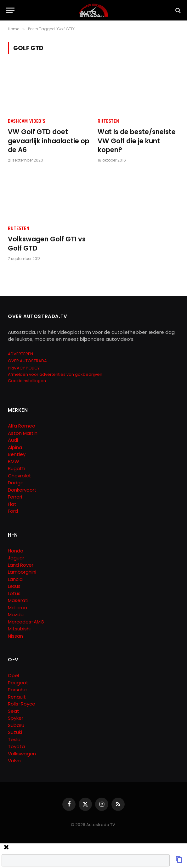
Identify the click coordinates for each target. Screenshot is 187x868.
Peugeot (18, 683)
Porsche (17, 690)
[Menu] (10, 10)
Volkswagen (22, 754)
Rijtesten (108, 121)
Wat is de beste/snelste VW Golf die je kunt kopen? (137, 141)
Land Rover (21, 565)
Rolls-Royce (22, 704)
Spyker (16, 718)
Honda (16, 551)
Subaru (16, 725)
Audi (13, 440)
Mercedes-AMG (26, 622)
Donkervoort (22, 490)
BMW (14, 461)
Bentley (17, 454)
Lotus (14, 593)
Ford (13, 511)
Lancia (15, 579)
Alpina (15, 447)
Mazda (16, 614)
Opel (13, 675)
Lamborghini (22, 572)
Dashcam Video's (27, 121)
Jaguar (16, 558)
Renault (17, 697)
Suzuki (15, 732)
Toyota (16, 746)
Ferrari (15, 497)
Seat (14, 711)
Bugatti (17, 468)
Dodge (16, 483)
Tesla (14, 739)
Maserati (18, 600)
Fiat (12, 504)
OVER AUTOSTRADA (27, 361)
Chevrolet (20, 476)
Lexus (14, 586)
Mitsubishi (19, 629)
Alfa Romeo (22, 426)
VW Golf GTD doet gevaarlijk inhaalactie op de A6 (49, 141)
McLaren (17, 608)
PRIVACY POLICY (24, 368)
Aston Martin (23, 433)
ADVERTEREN (20, 354)
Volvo (14, 761)
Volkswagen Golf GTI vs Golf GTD (47, 244)
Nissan (15, 636)
